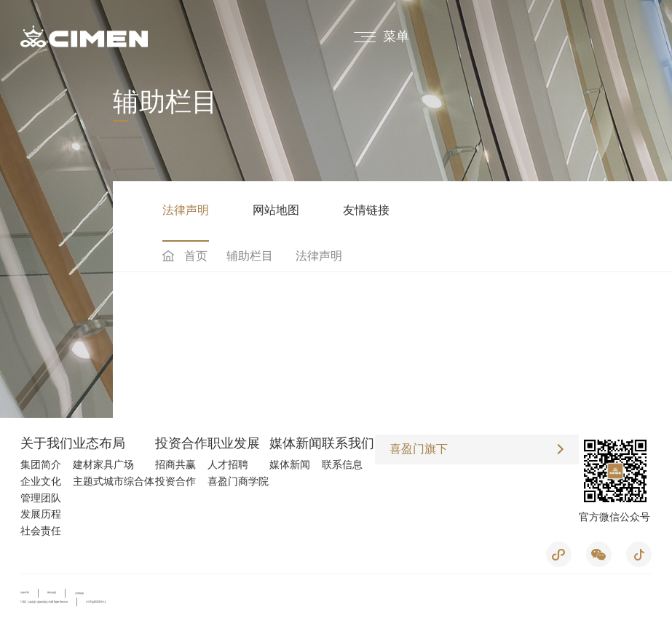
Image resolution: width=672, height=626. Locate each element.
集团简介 (41, 464)
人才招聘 (228, 464)
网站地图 (276, 210)
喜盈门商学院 (238, 481)
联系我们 (348, 443)
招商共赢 (175, 464)
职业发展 (234, 443)
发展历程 (41, 514)
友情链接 (366, 210)
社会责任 (41, 531)
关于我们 (47, 443)
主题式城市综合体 (114, 481)
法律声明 (186, 210)
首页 (196, 256)
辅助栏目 (250, 256)
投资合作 (181, 443)
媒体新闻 (296, 443)
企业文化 (41, 481)
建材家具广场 (103, 464)
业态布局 (99, 443)
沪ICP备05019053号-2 (96, 602)
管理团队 (41, 498)
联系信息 (342, 464)
